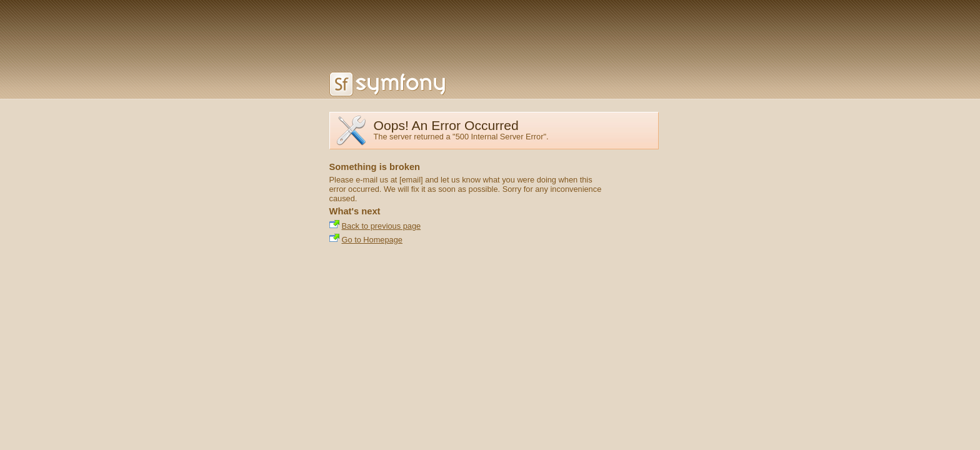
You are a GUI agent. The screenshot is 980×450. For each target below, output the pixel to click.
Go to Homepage (372, 240)
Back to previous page (382, 226)
